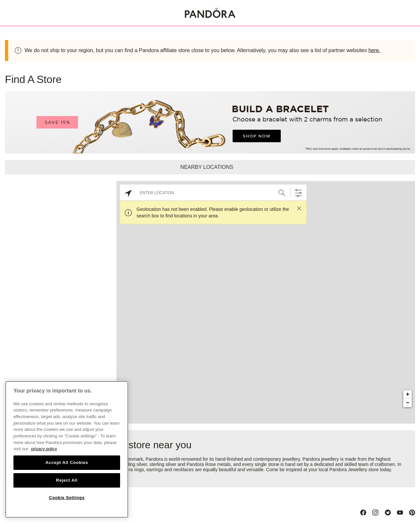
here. (374, 50)
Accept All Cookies (67, 463)
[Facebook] (363, 513)
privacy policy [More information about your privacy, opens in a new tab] (44, 449)
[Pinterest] (412, 513)
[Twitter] (388, 513)
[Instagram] (375, 513)
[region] (67, 449)
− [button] (408, 403)
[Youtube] (400, 513)
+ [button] (408, 394)
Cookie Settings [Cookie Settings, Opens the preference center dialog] (67, 498)
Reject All (67, 480)
